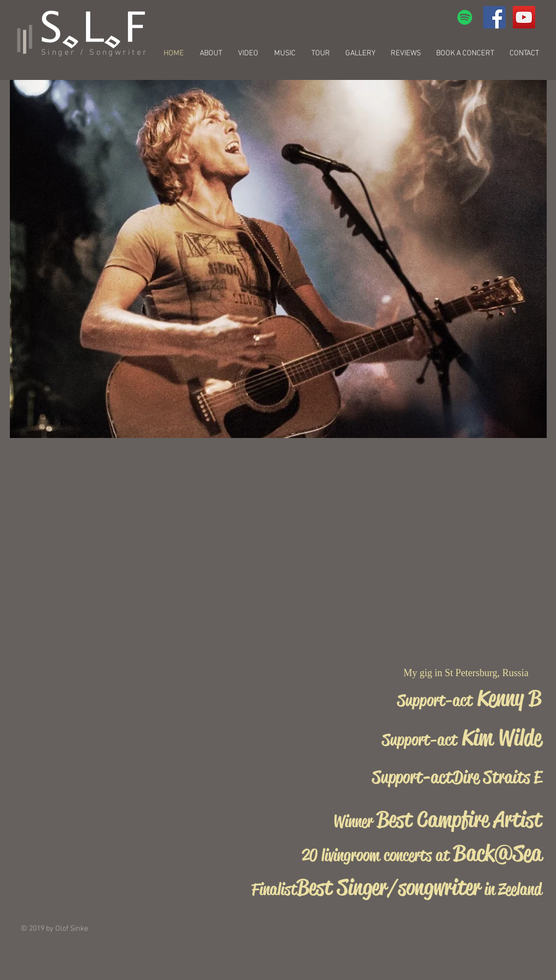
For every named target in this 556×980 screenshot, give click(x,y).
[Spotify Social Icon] (465, 17)
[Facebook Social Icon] (494, 17)
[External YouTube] (462, 151)
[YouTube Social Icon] (524, 17)
